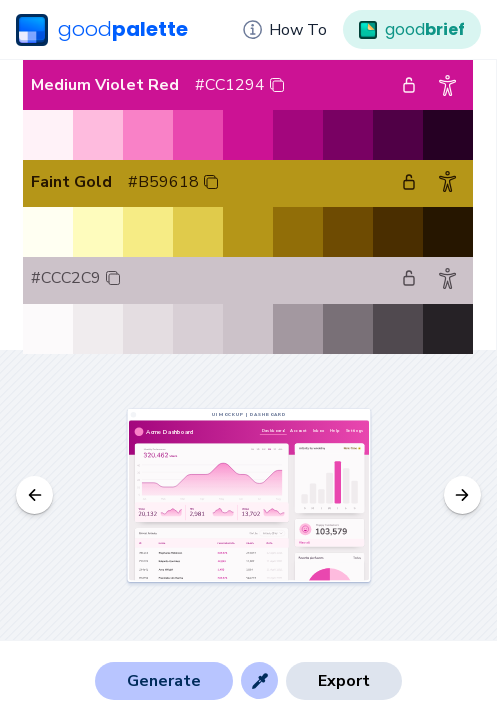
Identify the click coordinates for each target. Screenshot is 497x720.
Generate (164, 681)
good (102, 30)
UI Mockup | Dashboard (248, 415)
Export (344, 681)
